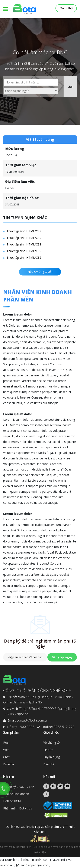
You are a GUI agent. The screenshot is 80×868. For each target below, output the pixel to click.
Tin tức (48, 750)
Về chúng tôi (52, 742)
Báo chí (49, 764)
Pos (6, 742)
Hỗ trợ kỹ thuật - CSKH (19, 787)
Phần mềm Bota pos (18, 808)
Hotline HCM (12, 801)
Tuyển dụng (52, 757)
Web (6, 750)
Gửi (70, 87)
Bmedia (9, 764)
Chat (6, 757)
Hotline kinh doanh (16, 794)
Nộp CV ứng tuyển (40, 272)
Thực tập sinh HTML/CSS (24, 231)
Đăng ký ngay (62, 657)
